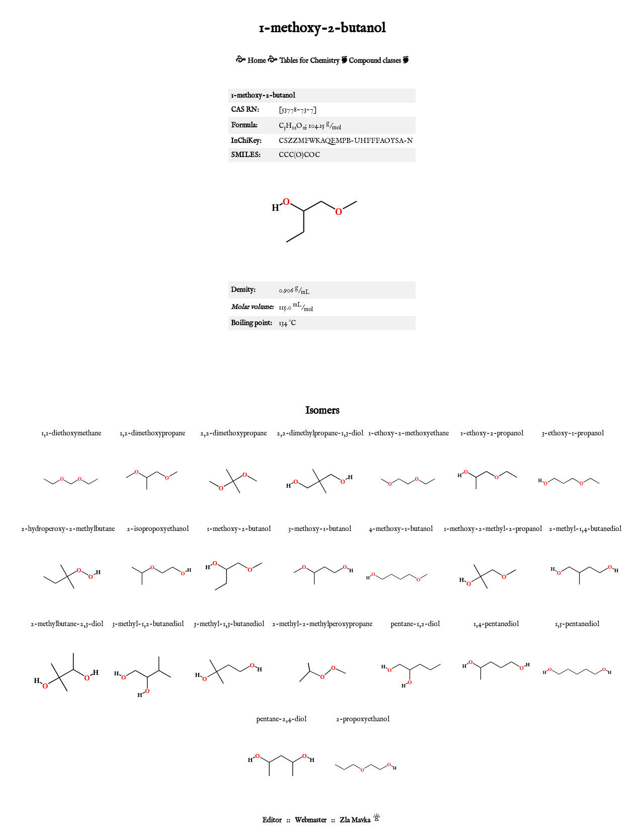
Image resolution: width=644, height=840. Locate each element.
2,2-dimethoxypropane (233, 433)
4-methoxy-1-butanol (401, 529)
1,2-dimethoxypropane (152, 433)
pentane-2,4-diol (281, 719)
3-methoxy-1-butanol (320, 529)
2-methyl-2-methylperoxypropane (322, 624)
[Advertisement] (322, 365)
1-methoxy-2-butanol (239, 529)
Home (257, 61)
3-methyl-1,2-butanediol (148, 624)
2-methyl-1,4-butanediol (585, 529)
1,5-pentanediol (577, 624)
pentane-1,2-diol (415, 624)
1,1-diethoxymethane (71, 433)
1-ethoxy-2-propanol (492, 433)
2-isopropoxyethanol (158, 529)
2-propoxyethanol (363, 719)
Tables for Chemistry (309, 61)
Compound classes (375, 61)
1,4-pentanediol (496, 624)
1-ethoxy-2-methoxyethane (409, 433)
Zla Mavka (355, 820)
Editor (272, 820)
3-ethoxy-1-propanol (573, 433)
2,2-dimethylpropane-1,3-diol (320, 433)
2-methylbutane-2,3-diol (67, 624)
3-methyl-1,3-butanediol (229, 624)
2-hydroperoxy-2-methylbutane (68, 529)
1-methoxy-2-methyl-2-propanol (493, 529)
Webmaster (311, 820)
